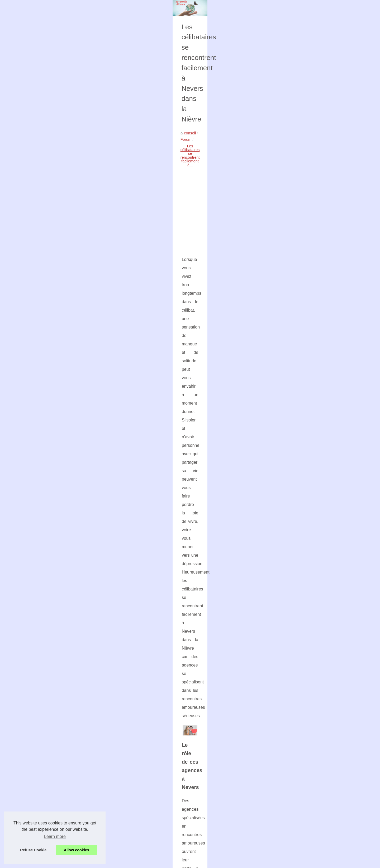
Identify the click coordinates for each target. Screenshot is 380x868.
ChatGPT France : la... (295, 412)
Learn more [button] (55, 836)
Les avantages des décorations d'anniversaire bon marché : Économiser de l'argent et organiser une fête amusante (148, 817)
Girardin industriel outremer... (300, 258)
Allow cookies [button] (77, 850)
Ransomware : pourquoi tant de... (304, 495)
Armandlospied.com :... (295, 211)
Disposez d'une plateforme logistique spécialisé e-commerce (222, 732)
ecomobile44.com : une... (297, 234)
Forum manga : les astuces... (300, 518)
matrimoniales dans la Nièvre (102, 540)
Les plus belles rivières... (297, 506)
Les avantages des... (293, 565)
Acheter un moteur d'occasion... (302, 246)
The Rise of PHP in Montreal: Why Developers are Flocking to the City (126, 828)
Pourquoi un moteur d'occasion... (303, 222)
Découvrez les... (289, 305)
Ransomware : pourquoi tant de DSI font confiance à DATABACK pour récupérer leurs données (147, 760)
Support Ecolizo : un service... (301, 400)
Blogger (146, 862)
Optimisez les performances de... (303, 281)
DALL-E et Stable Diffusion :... (301, 317)
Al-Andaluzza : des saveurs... (300, 364)
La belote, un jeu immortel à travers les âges (105, 797)
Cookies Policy (111, 862)
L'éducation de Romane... (297, 447)
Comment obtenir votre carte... (301, 269)
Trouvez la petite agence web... (302, 530)
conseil (43, 203)
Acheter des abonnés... (295, 459)
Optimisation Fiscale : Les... (299, 435)
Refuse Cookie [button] (33, 850)
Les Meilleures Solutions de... (301, 470)
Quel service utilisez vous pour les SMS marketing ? (79, 732)
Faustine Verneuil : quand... (299, 341)
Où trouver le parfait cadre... (299, 329)
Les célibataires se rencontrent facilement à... (107, 203)
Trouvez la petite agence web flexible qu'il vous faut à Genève (119, 787)
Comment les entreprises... (298, 424)
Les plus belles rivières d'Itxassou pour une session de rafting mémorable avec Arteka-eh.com (146, 769)
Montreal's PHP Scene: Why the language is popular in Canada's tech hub (130, 837)
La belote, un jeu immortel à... (301, 542)
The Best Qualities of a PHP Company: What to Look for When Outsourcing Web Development (147, 846)
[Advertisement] (150, 246)
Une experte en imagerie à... (300, 186)
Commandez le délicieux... (298, 352)
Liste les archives (290, 167)
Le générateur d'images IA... (300, 376)
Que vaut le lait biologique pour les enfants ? (105, 806)
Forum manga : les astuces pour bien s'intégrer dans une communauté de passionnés (140, 778)
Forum (59, 203)
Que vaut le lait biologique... (299, 553)
